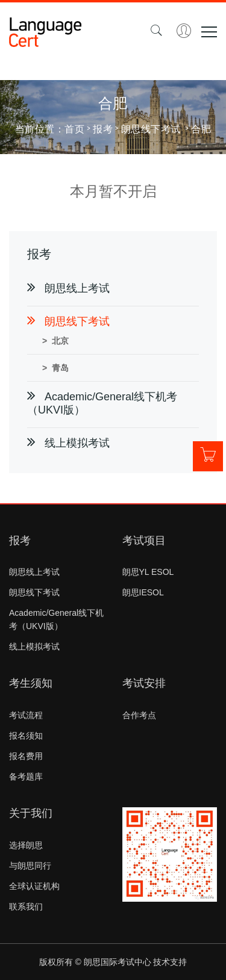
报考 (103, 128)
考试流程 (26, 715)
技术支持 (170, 962)
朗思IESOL (143, 592)
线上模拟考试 (34, 647)
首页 (74, 128)
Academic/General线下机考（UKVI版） (56, 619)
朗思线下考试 (34, 592)
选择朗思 (26, 845)
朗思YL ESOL (148, 572)
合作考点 (139, 715)
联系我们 (26, 907)
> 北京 (55, 341)
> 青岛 (55, 368)
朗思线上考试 (34, 572)
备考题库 (26, 777)
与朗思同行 (30, 866)
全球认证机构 (34, 886)
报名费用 (26, 756)
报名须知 (26, 736)
